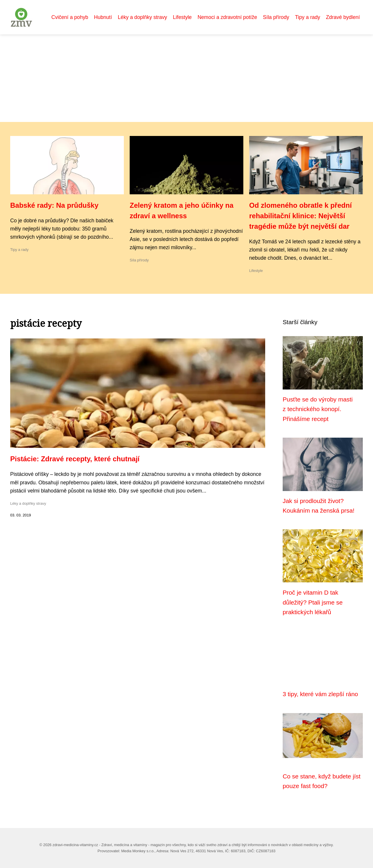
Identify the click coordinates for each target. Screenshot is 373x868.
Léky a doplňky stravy (142, 17)
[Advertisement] (186, 78)
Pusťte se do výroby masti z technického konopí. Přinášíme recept (318, 409)
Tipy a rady (307, 17)
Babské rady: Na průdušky (54, 205)
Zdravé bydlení (343, 17)
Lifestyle (182, 17)
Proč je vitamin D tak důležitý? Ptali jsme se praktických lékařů (313, 602)
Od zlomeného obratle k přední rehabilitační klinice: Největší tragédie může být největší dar (300, 216)
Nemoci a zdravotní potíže (227, 17)
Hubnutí (103, 17)
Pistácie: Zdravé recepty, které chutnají (75, 459)
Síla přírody (276, 17)
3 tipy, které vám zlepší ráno (320, 694)
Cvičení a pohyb (70, 17)
